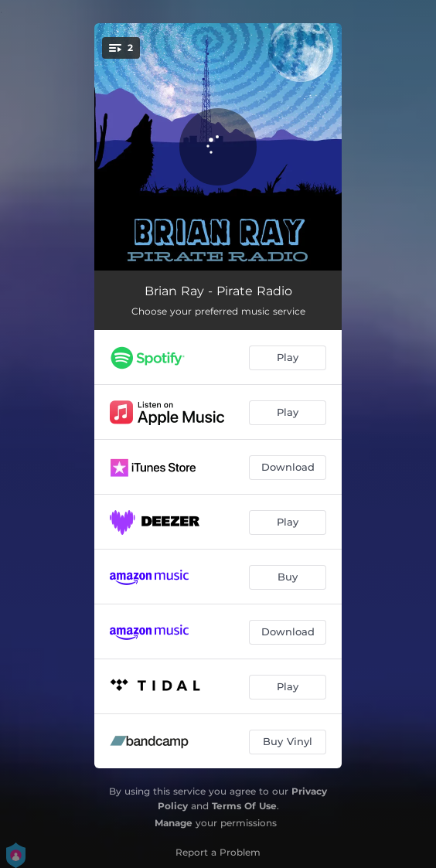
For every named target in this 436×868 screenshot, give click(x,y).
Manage (174, 823)
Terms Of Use (244, 806)
